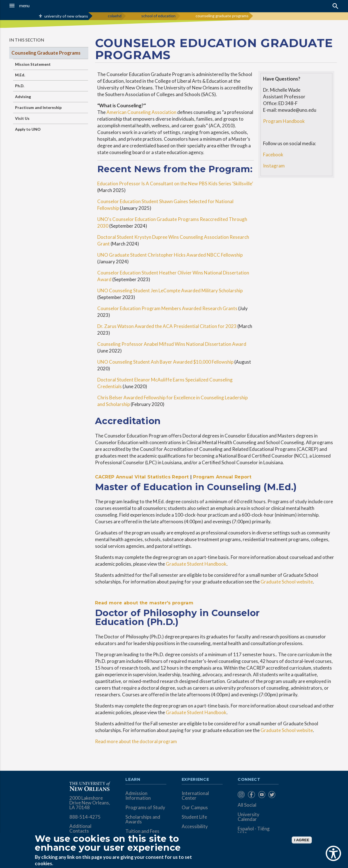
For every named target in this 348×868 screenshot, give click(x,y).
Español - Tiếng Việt (254, 831)
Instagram (274, 166)
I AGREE (302, 840)
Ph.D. (20, 86)
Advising (23, 97)
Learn (133, 780)
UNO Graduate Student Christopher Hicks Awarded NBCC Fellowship (170, 255)
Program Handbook (284, 121)
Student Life (194, 817)
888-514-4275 (85, 817)
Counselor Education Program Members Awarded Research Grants (167, 308)
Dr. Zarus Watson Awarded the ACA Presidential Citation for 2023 (167, 326)
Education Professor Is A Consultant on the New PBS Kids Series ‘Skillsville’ (175, 183)
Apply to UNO (28, 129)
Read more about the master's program (144, 603)
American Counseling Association (141, 112)
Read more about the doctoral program (136, 741)
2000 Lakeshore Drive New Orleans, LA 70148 (90, 803)
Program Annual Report (222, 477)
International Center (195, 796)
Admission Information (138, 796)
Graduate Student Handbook (196, 564)
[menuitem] (241, 795)
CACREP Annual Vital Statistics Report (142, 477)
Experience (195, 780)
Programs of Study (145, 807)
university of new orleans (66, 16)
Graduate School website (287, 582)
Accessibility (195, 826)
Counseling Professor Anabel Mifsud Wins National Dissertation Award (172, 344)
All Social (247, 805)
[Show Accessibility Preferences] (333, 853)
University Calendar (249, 817)
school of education (158, 16)
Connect (249, 780)
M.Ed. (20, 75)
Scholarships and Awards (143, 819)
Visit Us (22, 118)
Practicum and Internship (38, 107)
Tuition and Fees (142, 831)
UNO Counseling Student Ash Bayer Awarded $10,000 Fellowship (165, 362)
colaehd (115, 16)
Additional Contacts (80, 828)
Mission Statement (33, 64)
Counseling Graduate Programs (46, 53)
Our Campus (195, 807)
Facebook (273, 155)
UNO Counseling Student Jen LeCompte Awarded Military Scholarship (170, 290)
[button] (33, 6)
